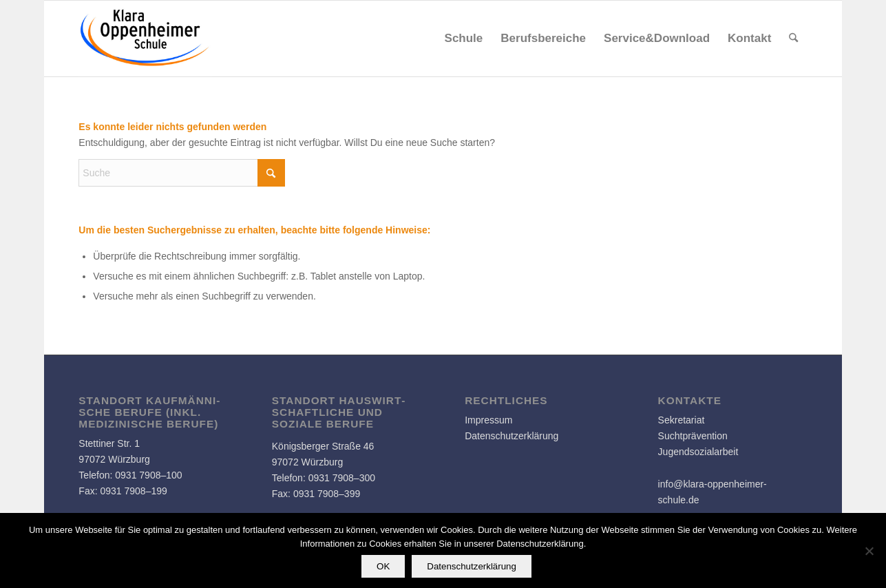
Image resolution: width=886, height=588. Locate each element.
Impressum (488, 420)
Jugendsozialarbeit (698, 452)
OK (383, 566)
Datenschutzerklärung (511, 436)
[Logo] (145, 39)
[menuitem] (464, 39)
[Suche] (793, 39)
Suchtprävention (693, 436)
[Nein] (869, 551)
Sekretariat (682, 420)
